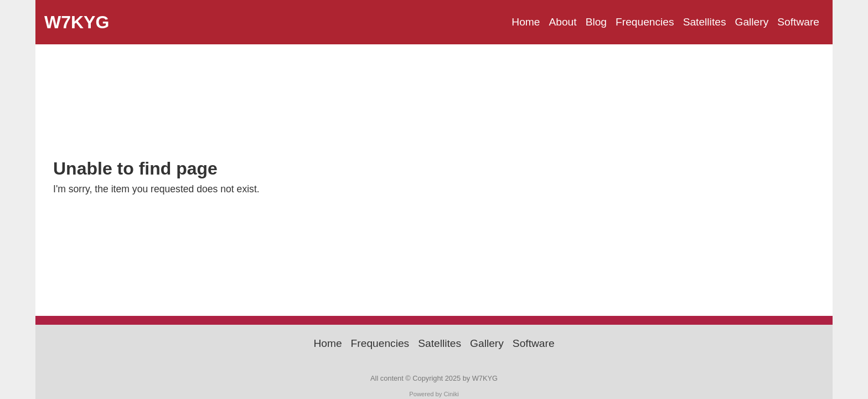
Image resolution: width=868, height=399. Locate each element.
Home (526, 22)
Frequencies (645, 22)
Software (798, 22)
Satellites (705, 22)
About (562, 22)
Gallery (751, 22)
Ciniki (451, 394)
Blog (596, 22)
